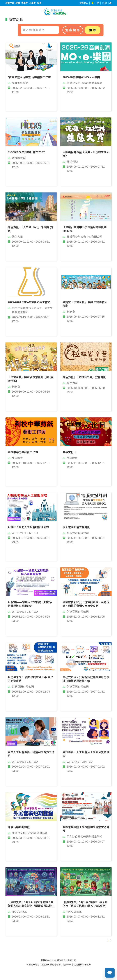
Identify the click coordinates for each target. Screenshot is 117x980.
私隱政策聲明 (33, 965)
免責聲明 (67, 965)
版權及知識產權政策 (51, 965)
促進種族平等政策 (82, 965)
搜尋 (93, 30)
